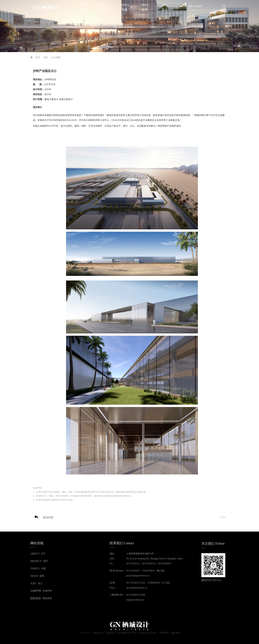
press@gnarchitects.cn (137, 588)
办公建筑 (56, 57)
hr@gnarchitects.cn (135, 600)
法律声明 (164, 633)
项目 (46, 57)
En (184, 8)
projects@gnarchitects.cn (138, 576)
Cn (178, 8)
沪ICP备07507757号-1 (127, 633)
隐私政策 (176, 633)
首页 (38, 57)
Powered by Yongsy (148, 633)
